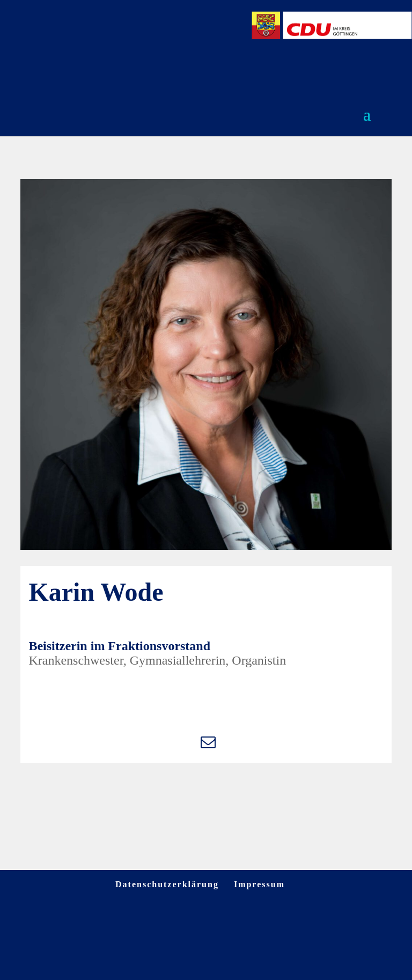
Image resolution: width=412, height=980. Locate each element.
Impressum (259, 884)
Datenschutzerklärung (167, 884)
